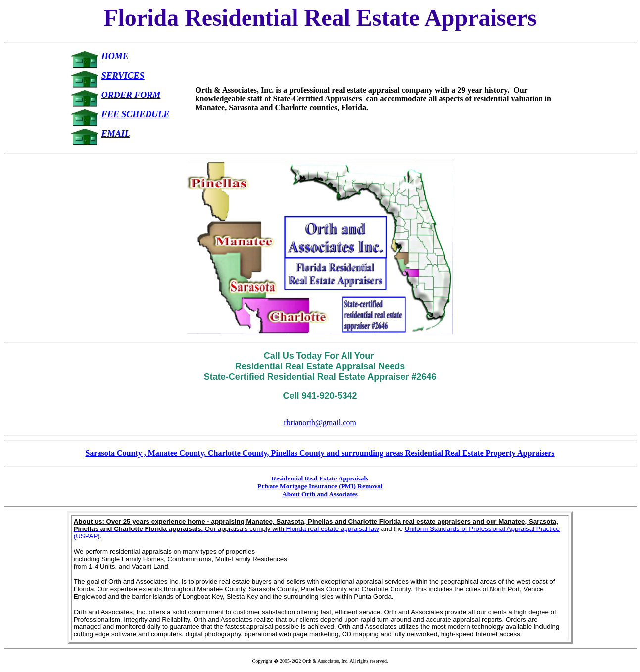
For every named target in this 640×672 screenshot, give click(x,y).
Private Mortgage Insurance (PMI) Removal (320, 486)
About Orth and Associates (320, 494)
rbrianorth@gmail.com (320, 422)
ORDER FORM (131, 95)
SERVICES (123, 76)
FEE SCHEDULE (136, 114)
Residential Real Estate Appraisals (320, 478)
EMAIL (116, 134)
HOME (115, 56)
